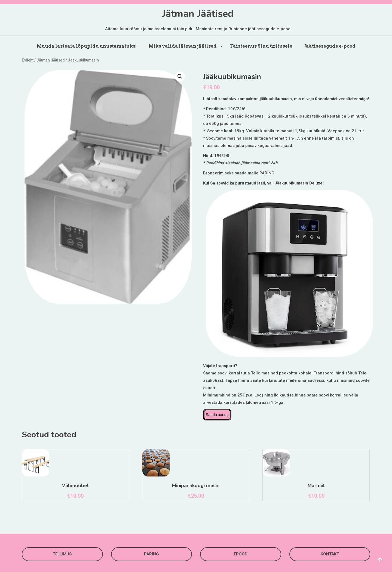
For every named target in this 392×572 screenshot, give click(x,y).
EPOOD (241, 554)
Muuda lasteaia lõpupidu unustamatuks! (87, 46)
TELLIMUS (62, 554)
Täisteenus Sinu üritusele (261, 46)
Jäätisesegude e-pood (330, 46)
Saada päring (217, 415)
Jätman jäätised (51, 60)
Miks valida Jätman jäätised (183, 46)
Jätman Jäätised (198, 14)
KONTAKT (330, 554)
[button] (180, 76)
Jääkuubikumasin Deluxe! (299, 183)
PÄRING (267, 173)
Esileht (28, 60)
